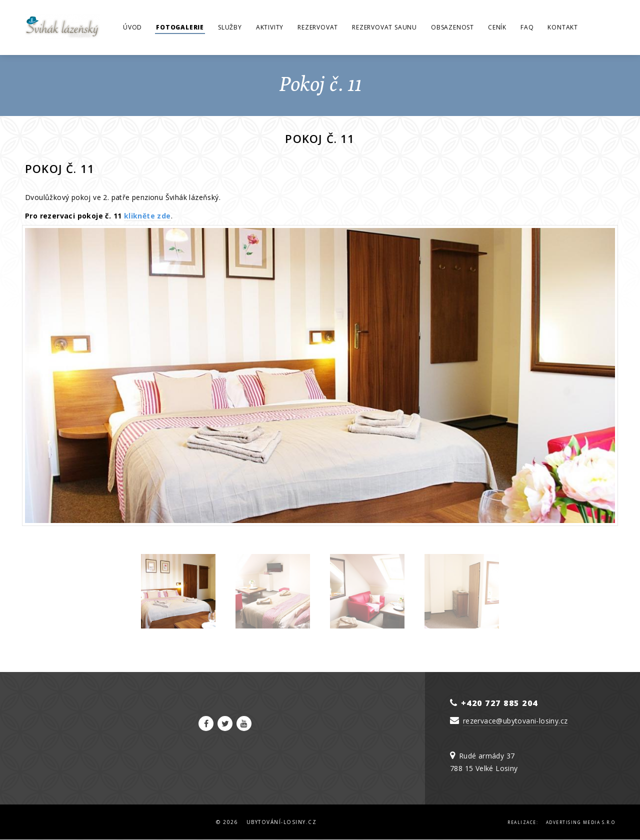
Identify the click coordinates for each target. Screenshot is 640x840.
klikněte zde (147, 216)
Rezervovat (318, 27)
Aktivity (270, 27)
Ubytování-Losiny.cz (282, 822)
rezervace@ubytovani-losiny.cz (515, 721)
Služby (230, 27)
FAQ (527, 27)
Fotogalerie (180, 27)
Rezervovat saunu (384, 27)
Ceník (497, 27)
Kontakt (563, 27)
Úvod (132, 27)
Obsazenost (452, 27)
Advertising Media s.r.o (581, 822)
